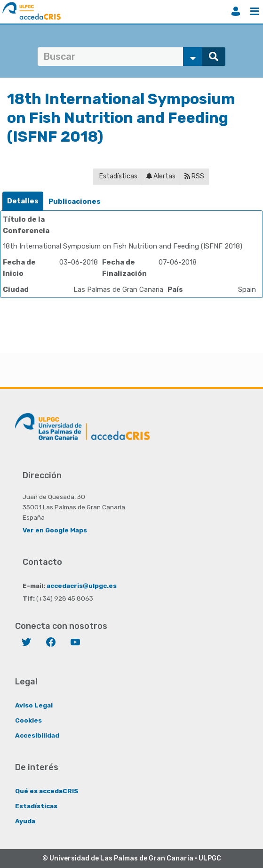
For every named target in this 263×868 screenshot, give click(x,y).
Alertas (161, 176)
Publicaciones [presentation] (75, 201)
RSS (194, 176)
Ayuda (25, 821)
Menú (255, 11)
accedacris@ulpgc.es (82, 586)
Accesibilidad (37, 735)
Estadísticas (118, 176)
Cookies (28, 720)
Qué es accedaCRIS (47, 791)
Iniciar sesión (236, 11)
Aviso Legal (34, 705)
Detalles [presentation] (23, 201)
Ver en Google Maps (55, 530)
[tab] (23, 201)
